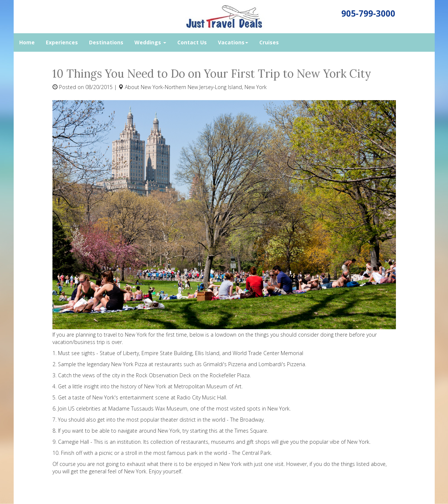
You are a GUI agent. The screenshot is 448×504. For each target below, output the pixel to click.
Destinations (106, 42)
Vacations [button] (233, 42)
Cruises (269, 42)
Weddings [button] (150, 42)
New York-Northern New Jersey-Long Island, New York (204, 87)
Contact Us (192, 42)
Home (27, 42)
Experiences (62, 42)
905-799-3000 (368, 13)
